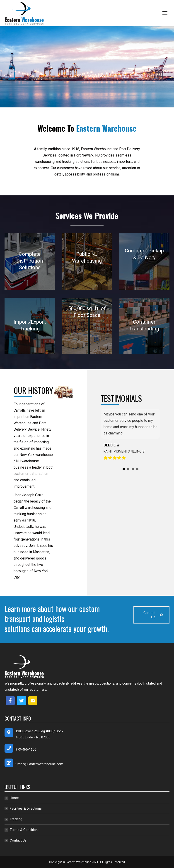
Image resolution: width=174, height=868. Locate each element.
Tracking (16, 819)
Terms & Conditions (25, 830)
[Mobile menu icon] (165, 13)
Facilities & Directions (26, 809)
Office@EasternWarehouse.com (39, 764)
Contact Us (153, 615)
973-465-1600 (26, 749)
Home (14, 798)
